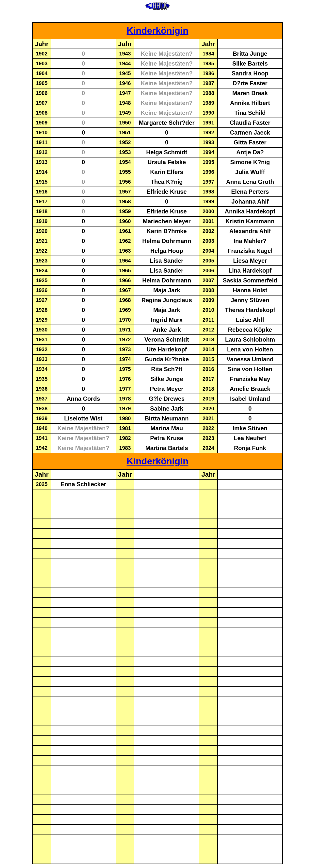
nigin (177, 31)
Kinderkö (147, 31)
